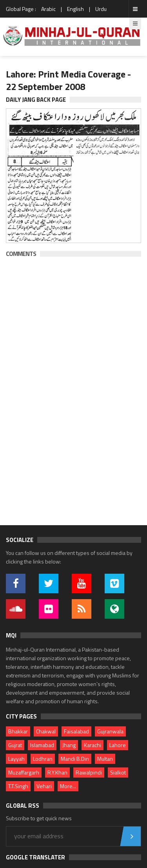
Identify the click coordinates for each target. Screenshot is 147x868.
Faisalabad (76, 731)
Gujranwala (110, 731)
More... (68, 786)
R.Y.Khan (57, 772)
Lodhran (43, 759)
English (75, 9)
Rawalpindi (89, 772)
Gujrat (15, 745)
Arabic (48, 9)
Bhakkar (18, 731)
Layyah (16, 759)
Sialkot (118, 772)
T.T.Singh (18, 786)
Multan (105, 759)
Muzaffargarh (24, 772)
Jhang (69, 745)
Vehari (44, 786)
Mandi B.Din (75, 759)
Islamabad (42, 745)
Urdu (101, 9)
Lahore (118, 745)
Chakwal (46, 731)
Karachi (93, 745)
